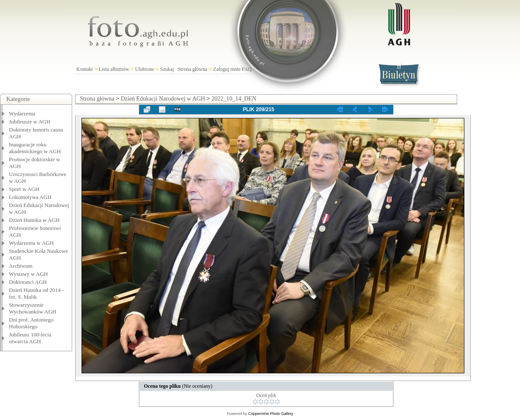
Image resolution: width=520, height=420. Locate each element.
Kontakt (85, 69)
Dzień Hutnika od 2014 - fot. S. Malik (36, 293)
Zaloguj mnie (227, 69)
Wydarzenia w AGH (31, 243)
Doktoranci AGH (28, 282)
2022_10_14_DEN (234, 99)
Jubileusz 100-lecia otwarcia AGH (30, 338)
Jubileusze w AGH (30, 122)
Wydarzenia (22, 113)
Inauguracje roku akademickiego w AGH (35, 148)
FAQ (247, 69)
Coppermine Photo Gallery (270, 414)
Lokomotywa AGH (30, 197)
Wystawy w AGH (28, 274)
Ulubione (145, 69)
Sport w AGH (24, 189)
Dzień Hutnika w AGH (34, 220)
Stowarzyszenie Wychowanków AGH (33, 308)
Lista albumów (114, 69)
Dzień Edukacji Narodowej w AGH (163, 99)
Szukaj (167, 69)
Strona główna (193, 69)
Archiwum (21, 266)
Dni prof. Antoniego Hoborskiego (31, 323)
